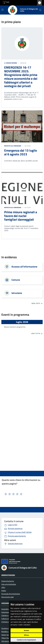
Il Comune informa (11, 63)
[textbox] (18, 494)
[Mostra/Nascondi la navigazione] (2, 10)
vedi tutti (37, 304)
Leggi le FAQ (13, 525)
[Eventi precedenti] (3, 322)
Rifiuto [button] (26, 635)
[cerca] (40, 10)
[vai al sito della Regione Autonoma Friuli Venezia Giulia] (6, 2)
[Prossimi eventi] (41, 322)
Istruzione (17, 293)
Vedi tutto (37, 334)
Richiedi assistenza (15, 528)
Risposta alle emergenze (13, 146)
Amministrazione (8, 575)
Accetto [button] (26, 630)
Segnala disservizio (15, 543)
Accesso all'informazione (24, 267)
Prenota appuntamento (17, 536)
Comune (16, 280)
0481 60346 (20, 532)
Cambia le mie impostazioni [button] (26, 640)
